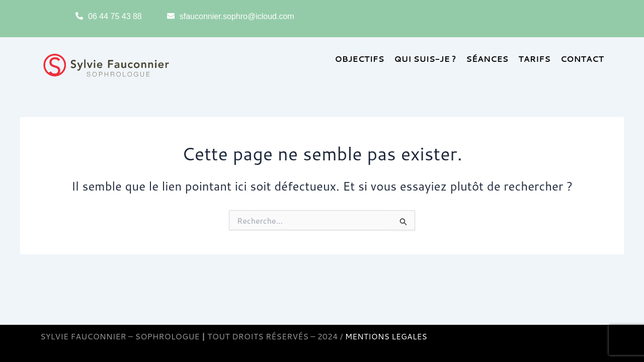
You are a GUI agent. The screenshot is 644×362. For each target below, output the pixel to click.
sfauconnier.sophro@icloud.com (237, 16)
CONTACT (582, 59)
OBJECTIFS (360, 59)
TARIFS (535, 59)
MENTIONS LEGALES (387, 336)
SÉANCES (487, 59)
